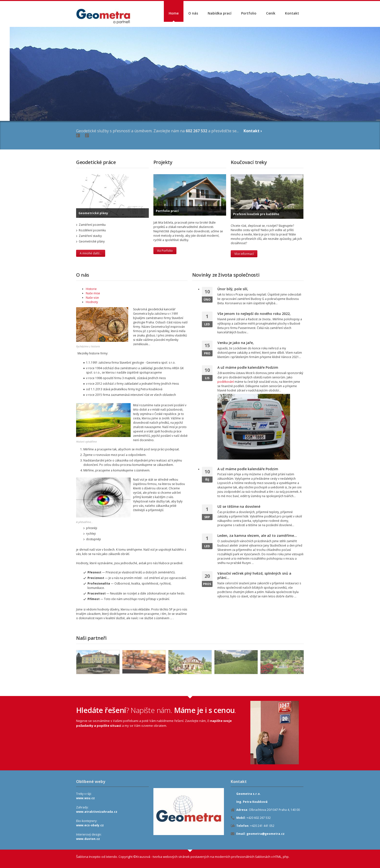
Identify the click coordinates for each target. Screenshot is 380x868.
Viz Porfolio (165, 251)
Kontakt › (253, 131)
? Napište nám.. (156, 710)
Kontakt (292, 13)
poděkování (226, 382)
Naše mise (93, 293)
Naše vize (92, 298)
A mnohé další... (91, 253)
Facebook (78, 135)
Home (174, 13)
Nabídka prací (220, 13)
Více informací (244, 254)
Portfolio (249, 13)
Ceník (271, 13)
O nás (193, 13)
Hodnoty (92, 302)
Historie (91, 289)
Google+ (87, 135)
